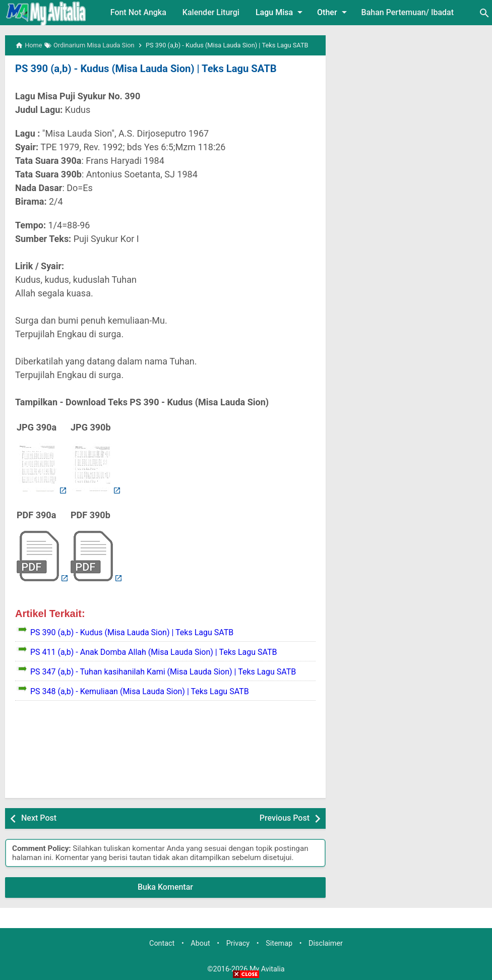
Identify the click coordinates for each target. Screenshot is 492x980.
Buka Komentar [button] (165, 887)
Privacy (238, 943)
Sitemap (279, 943)
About (200, 943)
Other (333, 12)
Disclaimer (326, 943)
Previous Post (285, 818)
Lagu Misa (281, 12)
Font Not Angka (138, 12)
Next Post (39, 818)
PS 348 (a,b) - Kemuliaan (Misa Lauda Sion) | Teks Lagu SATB (140, 691)
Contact (162, 943)
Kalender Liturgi (211, 12)
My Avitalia (267, 969)
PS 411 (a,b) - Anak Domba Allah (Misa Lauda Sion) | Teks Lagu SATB (154, 652)
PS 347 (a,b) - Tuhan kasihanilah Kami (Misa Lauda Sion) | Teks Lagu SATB (163, 672)
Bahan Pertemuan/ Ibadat (408, 12)
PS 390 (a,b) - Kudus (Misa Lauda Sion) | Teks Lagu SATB (145, 69)
